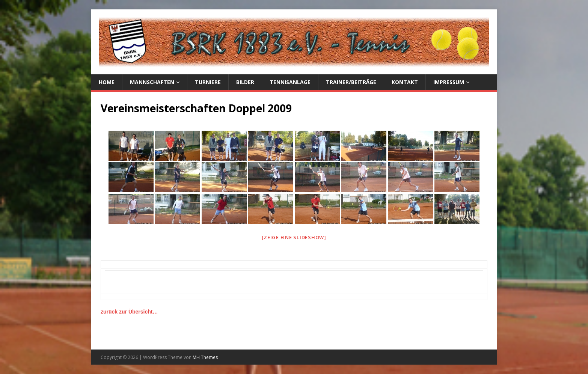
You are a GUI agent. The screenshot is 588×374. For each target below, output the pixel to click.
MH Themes (205, 357)
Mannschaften (152, 82)
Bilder (245, 82)
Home (107, 82)
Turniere (208, 82)
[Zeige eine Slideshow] (294, 237)
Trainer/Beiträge (351, 82)
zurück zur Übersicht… (129, 312)
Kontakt (405, 82)
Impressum (449, 82)
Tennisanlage (290, 82)
